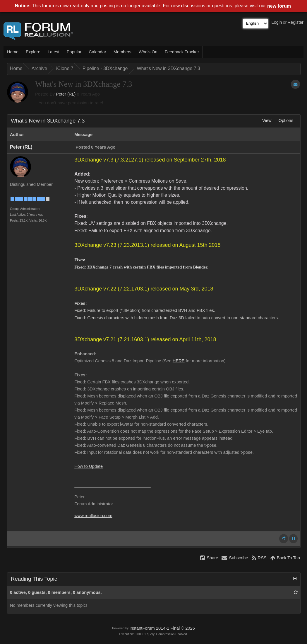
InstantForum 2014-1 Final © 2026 (162, 628)
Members (122, 52)
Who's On (148, 52)
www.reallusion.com (93, 516)
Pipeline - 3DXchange (105, 68)
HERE (179, 361)
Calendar (97, 52)
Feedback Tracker (182, 52)
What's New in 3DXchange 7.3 (169, 68)
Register (295, 22)
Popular (74, 52)
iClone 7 (65, 68)
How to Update (89, 466)
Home (13, 52)
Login (277, 22)
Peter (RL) (66, 94)
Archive (39, 68)
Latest (54, 52)
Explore (33, 52)
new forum (279, 6)
